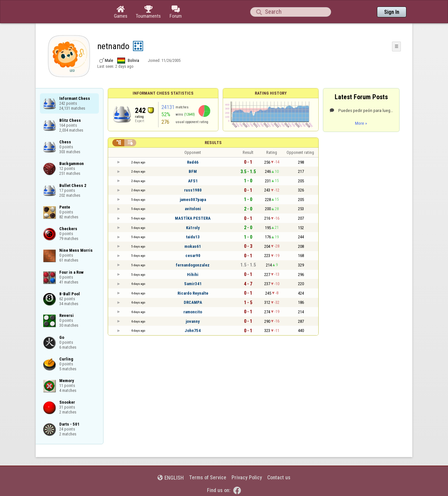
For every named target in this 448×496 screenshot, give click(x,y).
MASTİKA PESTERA (193, 218)
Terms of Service (208, 478)
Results (213, 143)
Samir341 (193, 284)
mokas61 (193, 246)
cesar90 (193, 256)
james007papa (193, 200)
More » (361, 123)
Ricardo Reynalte (193, 293)
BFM (193, 171)
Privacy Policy (247, 478)
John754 (193, 331)
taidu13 (193, 237)
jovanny (193, 321)
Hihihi (193, 275)
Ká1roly (193, 228)
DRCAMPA (193, 302)
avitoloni (193, 209)
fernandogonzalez (193, 265)
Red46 (193, 162)
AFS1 (193, 181)
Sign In (392, 12)
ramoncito (193, 312)
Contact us (279, 478)
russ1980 (193, 190)
